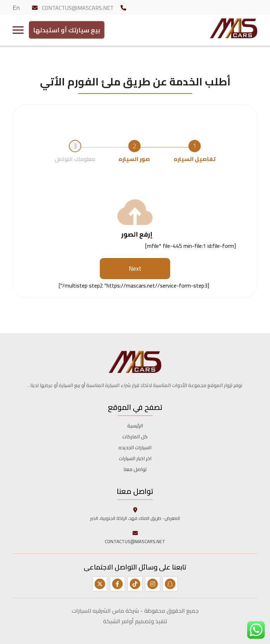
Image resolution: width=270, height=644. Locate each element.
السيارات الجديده (135, 447)
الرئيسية (135, 426)
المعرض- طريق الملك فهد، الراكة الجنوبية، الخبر (135, 514)
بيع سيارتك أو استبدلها (67, 29)
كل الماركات (135, 437)
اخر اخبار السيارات (135, 458)
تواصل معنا (135, 469)
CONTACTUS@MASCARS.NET (78, 8)
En (16, 8)
